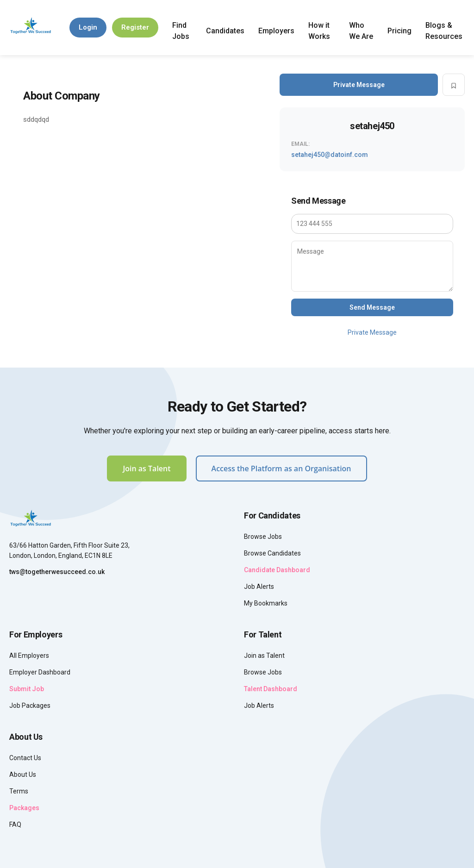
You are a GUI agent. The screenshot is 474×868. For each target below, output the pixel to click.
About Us (23, 774)
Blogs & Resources (444, 31)
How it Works (319, 31)
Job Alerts (259, 587)
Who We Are (361, 31)
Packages (24, 808)
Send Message (372, 307)
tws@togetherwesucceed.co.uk (57, 572)
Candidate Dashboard (277, 570)
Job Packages (30, 706)
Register (135, 27)
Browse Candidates (272, 553)
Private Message (359, 85)
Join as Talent (147, 468)
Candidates (225, 31)
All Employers (29, 656)
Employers (276, 31)
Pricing (399, 31)
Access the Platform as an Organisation (281, 468)
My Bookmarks (266, 603)
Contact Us (25, 758)
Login (88, 27)
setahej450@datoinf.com (330, 155)
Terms (19, 791)
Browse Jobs (263, 537)
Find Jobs (181, 31)
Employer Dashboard (40, 672)
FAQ (15, 824)
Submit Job (27, 689)
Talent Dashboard (271, 689)
